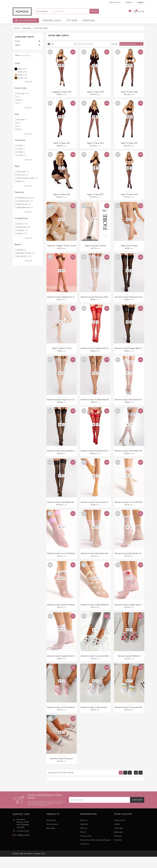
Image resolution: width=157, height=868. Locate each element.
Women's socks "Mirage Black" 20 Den (131, 353)
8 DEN (21, 152)
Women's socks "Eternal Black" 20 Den (63, 457)
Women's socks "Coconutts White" (95, 665)
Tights (18, 45)
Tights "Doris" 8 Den (129, 248)
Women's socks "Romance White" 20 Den (99, 301)
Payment (84, 835)
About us (84, 831)
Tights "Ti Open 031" (95, 196)
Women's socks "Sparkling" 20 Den (62, 301)
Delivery (84, 839)
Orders (117, 835)
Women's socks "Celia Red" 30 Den (96, 457)
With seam (23, 172)
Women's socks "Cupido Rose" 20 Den (131, 613)
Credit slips (119, 839)
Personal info (120, 831)
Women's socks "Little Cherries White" (97, 717)
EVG (43, 865)
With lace (22, 175)
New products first (132, 44)
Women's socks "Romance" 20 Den (130, 301)
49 (136, 784)
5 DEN (21, 146)
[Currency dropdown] (126, 2)
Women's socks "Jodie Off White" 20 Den (65, 613)
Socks (18, 41)
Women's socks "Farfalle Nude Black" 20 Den (100, 405)
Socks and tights (25, 37)
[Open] (16, 21)
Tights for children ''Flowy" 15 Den (62, 248)
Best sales (51, 839)
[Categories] (44, 11)
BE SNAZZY (24, 256)
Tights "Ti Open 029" (95, 92)
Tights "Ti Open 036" (62, 144)
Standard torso (25, 198)
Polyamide (24, 227)
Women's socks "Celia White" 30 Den (130, 457)
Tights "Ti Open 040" (129, 196)
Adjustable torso (25, 207)
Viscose (22, 234)
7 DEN (21, 149)
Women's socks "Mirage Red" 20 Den (97, 353)
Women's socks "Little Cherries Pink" (63, 717)
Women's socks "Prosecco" (62, 769)
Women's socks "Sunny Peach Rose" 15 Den (99, 509)
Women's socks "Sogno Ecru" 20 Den (63, 405)
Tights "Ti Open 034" (95, 144)
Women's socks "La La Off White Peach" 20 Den (135, 509)
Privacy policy (86, 847)
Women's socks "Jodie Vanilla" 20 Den (97, 613)
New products (52, 835)
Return (83, 843)
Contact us (85, 855)
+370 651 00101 (23, 842)
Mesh (21, 181)
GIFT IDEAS (72, 20)
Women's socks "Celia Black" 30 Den (62, 509)
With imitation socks (27, 178)
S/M (20, 100)
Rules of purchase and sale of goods (95, 851)
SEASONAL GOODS (52, 20)
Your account (123, 825)
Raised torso (24, 204)
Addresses (118, 843)
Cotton (23, 224)
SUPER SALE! (89, 20)
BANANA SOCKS (26, 253)
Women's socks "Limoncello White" (130, 717)
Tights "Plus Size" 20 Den (95, 248)
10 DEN (21, 155)
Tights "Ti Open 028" (129, 92)
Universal (23, 94)
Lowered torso (25, 201)
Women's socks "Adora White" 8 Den (130, 405)
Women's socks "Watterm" (129, 665)
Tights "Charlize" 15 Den (62, 353)
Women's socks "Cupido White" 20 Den (64, 665)
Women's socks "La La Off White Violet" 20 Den (67, 561)
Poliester (22, 230)
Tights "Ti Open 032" (62, 196)
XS (19, 123)
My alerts (118, 851)
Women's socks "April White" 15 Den (130, 561)
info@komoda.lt (23, 846)
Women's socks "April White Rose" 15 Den (98, 561)
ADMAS (21, 250)
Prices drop (51, 831)
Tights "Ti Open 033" (129, 144)
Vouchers (118, 847)
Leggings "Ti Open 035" (62, 92)
